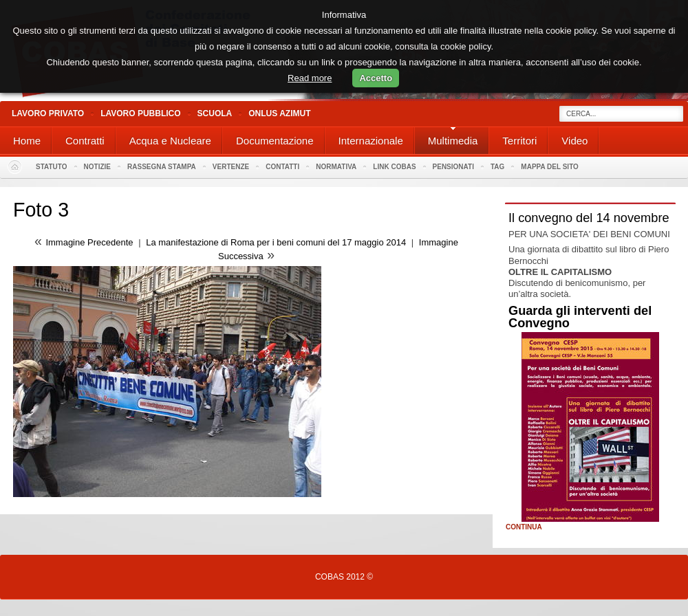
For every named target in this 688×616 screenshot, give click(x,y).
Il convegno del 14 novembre (589, 218)
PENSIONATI (453, 167)
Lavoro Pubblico (140, 113)
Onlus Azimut (279, 113)
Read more (310, 78)
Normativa (336, 167)
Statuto (52, 167)
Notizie (97, 167)
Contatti (282, 167)
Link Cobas (394, 167)
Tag (497, 167)
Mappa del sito (550, 167)
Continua (524, 527)
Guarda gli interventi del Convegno (580, 317)
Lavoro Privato (48, 113)
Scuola (215, 113)
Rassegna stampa (162, 167)
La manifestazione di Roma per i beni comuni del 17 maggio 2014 (276, 242)
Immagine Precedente (89, 242)
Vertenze (231, 167)
